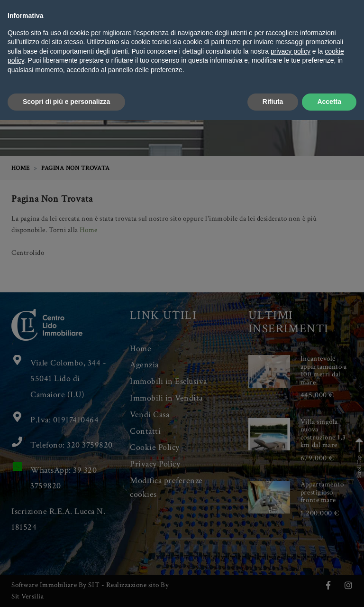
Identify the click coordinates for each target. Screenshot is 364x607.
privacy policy (291, 538)
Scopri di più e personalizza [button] (66, 588)
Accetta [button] (329, 588)
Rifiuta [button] (273, 588)
